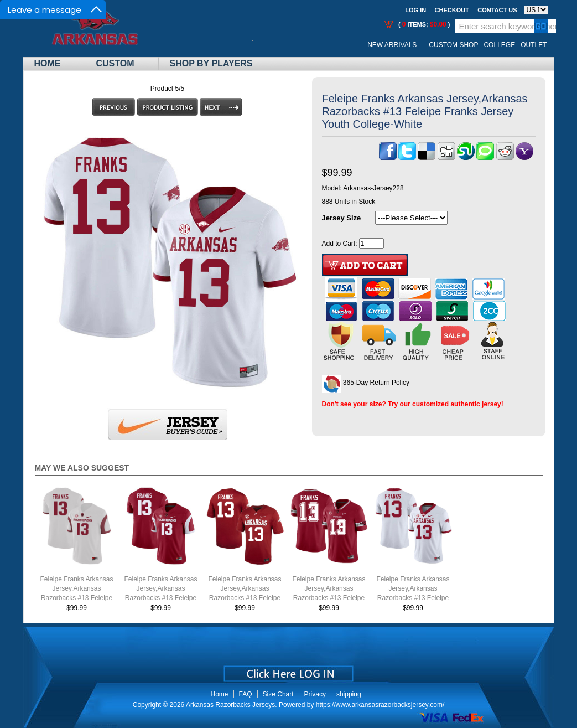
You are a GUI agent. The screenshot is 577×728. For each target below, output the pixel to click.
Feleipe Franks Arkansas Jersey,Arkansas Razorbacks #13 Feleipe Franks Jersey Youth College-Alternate (329, 598)
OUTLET (534, 45)
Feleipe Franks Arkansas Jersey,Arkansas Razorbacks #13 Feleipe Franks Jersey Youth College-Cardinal (245, 598)
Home (48, 63)
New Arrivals (392, 45)
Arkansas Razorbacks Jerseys (230, 705)
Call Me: (261, 45)
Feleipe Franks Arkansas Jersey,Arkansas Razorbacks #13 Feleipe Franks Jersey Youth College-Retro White (76, 598)
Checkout (452, 10)
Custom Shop (453, 45)
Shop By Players (211, 63)
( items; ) (423, 24)
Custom (115, 63)
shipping (349, 694)
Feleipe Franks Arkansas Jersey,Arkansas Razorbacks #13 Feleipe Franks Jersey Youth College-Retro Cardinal (160, 598)
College (499, 45)
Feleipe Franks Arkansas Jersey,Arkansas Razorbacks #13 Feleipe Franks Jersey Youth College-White (413, 598)
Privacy (315, 694)
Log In (415, 10)
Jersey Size (342, 218)
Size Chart (278, 694)
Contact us (497, 10)
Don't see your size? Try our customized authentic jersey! (413, 404)
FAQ (246, 694)
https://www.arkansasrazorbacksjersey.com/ (380, 705)
